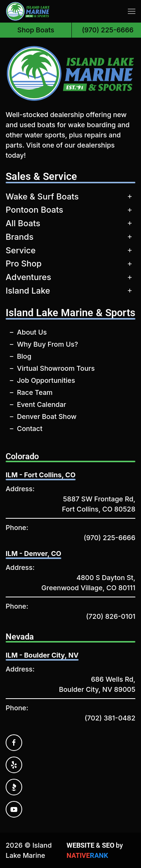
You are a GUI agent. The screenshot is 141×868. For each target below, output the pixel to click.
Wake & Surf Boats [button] (42, 196)
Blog (24, 356)
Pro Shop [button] (24, 263)
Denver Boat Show (47, 416)
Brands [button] (20, 237)
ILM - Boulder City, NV (42, 655)
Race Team (35, 392)
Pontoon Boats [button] (34, 210)
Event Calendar (42, 404)
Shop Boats (36, 30)
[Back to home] (28, 11)
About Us (32, 332)
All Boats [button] (23, 223)
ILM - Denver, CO (33, 554)
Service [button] (21, 250)
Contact (30, 429)
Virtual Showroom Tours (56, 368)
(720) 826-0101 (111, 616)
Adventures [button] (28, 277)
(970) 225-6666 (110, 538)
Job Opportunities (46, 380)
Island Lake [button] (28, 291)
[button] (132, 11)
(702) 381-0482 (110, 718)
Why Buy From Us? (47, 344)
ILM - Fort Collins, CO (41, 475)
